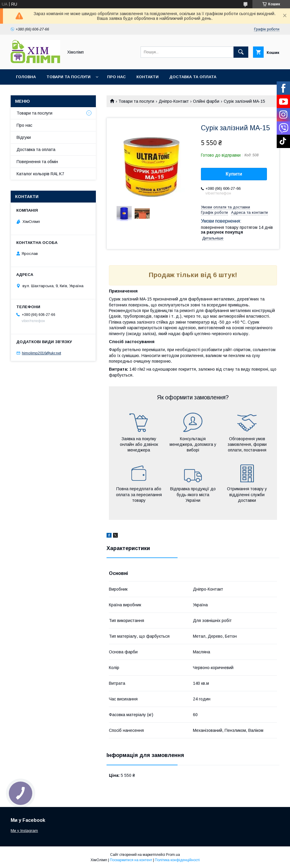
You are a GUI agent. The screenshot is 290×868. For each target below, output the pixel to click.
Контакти (148, 77)
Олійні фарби (206, 101)
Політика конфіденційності (177, 860)
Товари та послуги (69, 77)
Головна (26, 77)
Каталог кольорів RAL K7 (44, 92)
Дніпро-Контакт (174, 101)
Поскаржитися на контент (131, 860)
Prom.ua (173, 855)
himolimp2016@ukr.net (41, 353)
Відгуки (24, 137)
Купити (234, 174)
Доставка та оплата (193, 77)
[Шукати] (241, 52)
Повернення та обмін (37, 162)
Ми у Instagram (24, 831)
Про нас (116, 77)
